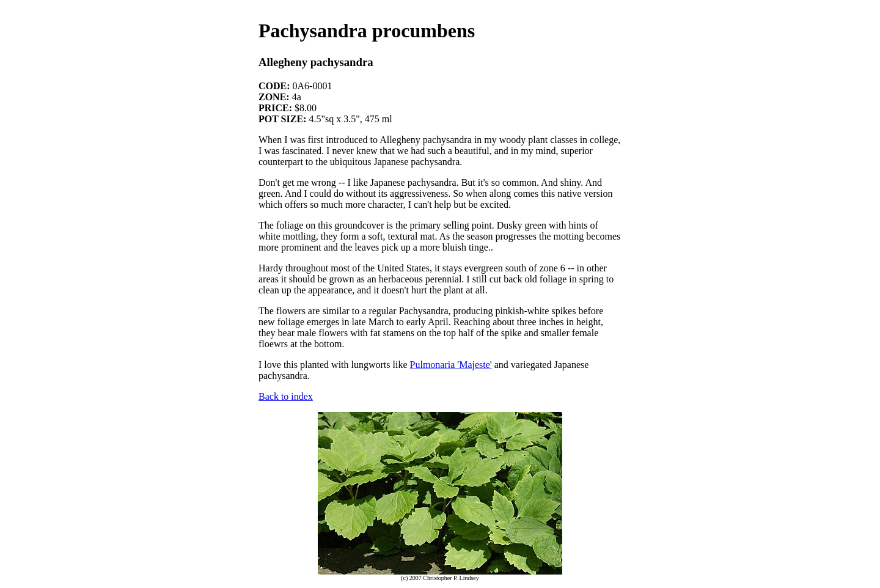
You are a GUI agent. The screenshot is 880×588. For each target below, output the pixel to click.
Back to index (286, 396)
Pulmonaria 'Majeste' (451, 365)
